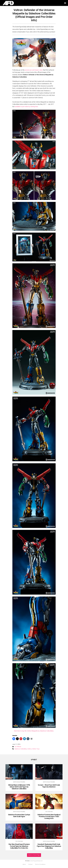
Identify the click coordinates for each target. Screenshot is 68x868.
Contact (30, 864)
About (24, 864)
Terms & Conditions (40, 864)
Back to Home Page (34, 855)
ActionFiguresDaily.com (36, 861)
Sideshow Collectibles (21, 749)
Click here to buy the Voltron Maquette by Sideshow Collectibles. (34, 731)
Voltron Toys (36, 749)
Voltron (29, 749)
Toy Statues (18, 747)
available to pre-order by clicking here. (27, 107)
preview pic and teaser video (34, 70)
